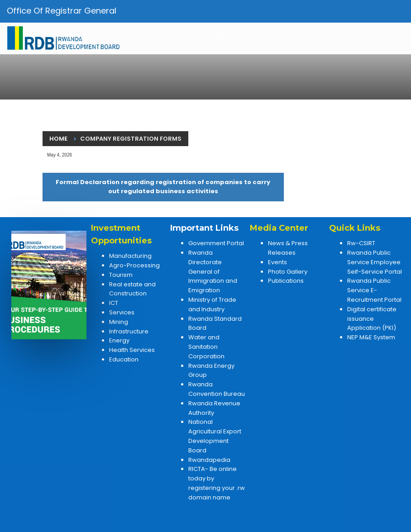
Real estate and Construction (132, 289)
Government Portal (216, 243)
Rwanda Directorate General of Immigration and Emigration (213, 271)
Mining (119, 322)
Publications (286, 281)
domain (200, 497)
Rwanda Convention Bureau (217, 389)
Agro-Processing (134, 265)
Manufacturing (130, 256)
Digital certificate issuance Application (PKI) (372, 319)
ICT (114, 303)
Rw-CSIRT (361, 243)
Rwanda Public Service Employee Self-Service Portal (375, 262)
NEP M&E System (371, 337)
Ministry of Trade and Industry (212, 304)
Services (122, 312)
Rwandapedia (209, 460)
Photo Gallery (288, 272)
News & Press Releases (288, 248)
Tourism (121, 275)
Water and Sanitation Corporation (206, 347)
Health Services (132, 350)
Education (124, 359)
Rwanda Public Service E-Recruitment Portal (374, 290)
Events (277, 262)
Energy (119, 340)
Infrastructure (129, 331)
